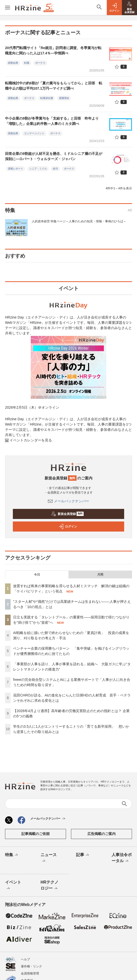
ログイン (68, 527)
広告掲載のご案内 (101, 834)
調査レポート (16, 169)
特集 (12, 855)
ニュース (49, 858)
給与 (55, 169)
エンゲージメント (34, 133)
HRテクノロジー (49, 886)
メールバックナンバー (68, 501)
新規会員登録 (67, 514)
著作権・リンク (31, 966)
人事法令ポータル (122, 858)
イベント (13, 886)
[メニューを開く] (8, 8)
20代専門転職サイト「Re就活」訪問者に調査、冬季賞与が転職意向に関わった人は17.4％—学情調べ (53, 50)
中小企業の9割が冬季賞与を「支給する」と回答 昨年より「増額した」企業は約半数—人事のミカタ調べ (52, 121)
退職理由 (64, 98)
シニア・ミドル (38, 169)
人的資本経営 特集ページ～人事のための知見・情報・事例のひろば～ (79, 221)
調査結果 (13, 63)
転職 (27, 63)
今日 (37, 575)
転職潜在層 (47, 98)
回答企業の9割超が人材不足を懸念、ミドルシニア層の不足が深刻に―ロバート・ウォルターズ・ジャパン (54, 156)
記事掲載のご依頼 (36, 834)
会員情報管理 (30, 973)
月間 (100, 575)
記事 (83, 855)
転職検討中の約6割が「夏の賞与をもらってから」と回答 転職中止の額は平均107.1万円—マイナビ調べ (54, 86)
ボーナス (40, 63)
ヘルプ (25, 959)
